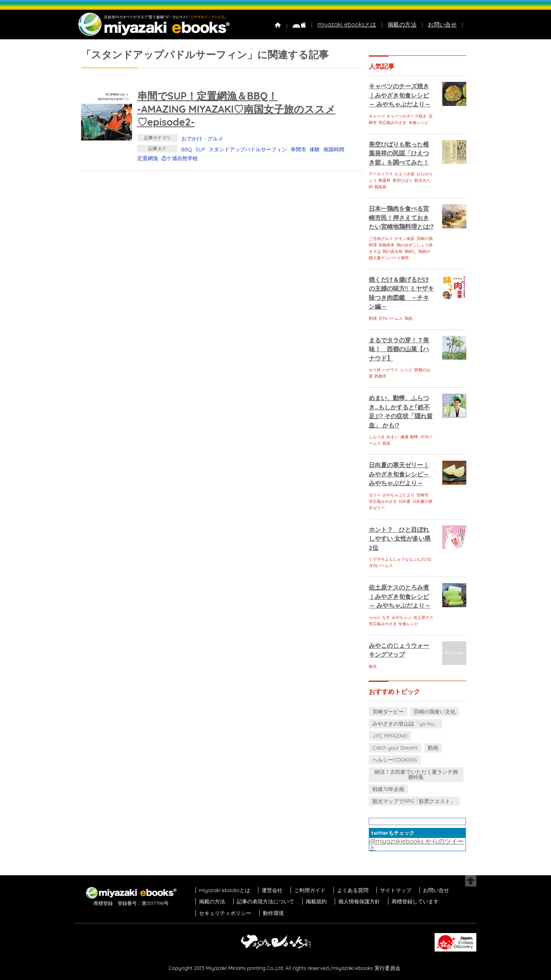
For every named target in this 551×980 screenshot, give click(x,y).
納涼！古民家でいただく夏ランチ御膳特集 (416, 774)
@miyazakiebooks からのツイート (417, 844)
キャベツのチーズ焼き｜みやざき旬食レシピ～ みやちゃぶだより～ (400, 95)
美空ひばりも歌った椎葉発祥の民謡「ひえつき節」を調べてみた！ (399, 153)
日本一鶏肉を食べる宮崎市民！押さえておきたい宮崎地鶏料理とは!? (401, 218)
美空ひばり (403, 180)
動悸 (414, 437)
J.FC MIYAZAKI (390, 736)
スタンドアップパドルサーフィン (248, 149)
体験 (315, 149)
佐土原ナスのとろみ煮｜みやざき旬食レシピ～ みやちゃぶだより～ (400, 596)
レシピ (407, 370)
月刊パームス (390, 318)
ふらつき (377, 437)
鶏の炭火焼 (392, 251)
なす (386, 617)
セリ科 (375, 370)
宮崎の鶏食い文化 (435, 712)
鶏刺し (411, 251)
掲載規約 (316, 901)
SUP (200, 149)
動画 (433, 748)
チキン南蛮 (405, 239)
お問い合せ (442, 24)
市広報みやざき (392, 123)
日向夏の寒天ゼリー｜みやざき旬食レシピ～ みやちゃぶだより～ (399, 474)
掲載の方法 (402, 24)
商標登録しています (415, 901)
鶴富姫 (380, 187)
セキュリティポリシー (225, 913)
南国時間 (334, 149)
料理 (373, 318)
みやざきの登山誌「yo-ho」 (406, 724)
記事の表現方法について (265, 901)
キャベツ (377, 116)
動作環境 (273, 913)
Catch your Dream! (395, 748)
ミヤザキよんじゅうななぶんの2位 (400, 559)
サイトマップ (396, 890)
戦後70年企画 (388, 789)
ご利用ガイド (310, 890)
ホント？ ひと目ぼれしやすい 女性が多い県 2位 (400, 539)
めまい (392, 437)
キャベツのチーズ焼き (407, 116)
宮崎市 (423, 495)
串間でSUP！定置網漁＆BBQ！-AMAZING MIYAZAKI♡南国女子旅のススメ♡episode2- (237, 109)
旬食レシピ (419, 123)
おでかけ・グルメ (202, 138)
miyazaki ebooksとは (347, 24)
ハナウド (390, 370)
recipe (374, 617)
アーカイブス (381, 174)
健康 (405, 437)
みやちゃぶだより (399, 495)
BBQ (187, 149)
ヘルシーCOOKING (395, 760)
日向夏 (405, 501)
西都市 (380, 376)
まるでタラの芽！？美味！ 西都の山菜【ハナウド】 (399, 349)
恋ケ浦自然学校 (180, 158)
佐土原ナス (423, 617)
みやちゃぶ (402, 617)
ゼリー (375, 495)
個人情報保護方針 (359, 901)
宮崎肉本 (386, 245)
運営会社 (272, 890)
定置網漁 (148, 158)
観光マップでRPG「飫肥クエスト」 (414, 801)
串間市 (298, 149)
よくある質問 (353, 890)
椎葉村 (384, 180)
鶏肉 (409, 318)
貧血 (386, 443)
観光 (373, 666)
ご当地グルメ (381, 239)
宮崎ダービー (388, 712)
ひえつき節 (405, 174)
